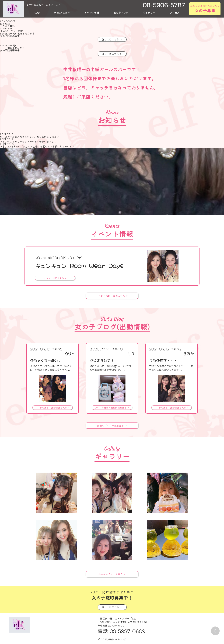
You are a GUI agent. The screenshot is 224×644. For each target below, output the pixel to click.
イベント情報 (92, 13)
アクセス (174, 13)
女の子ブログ (121, 13)
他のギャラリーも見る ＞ (112, 574)
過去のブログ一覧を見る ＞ (112, 425)
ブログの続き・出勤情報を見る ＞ (52, 408)
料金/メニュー (62, 13)
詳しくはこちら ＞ (112, 39)
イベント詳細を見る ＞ (55, 278)
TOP (37, 13)
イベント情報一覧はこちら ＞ (112, 296)
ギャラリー (149, 13)
